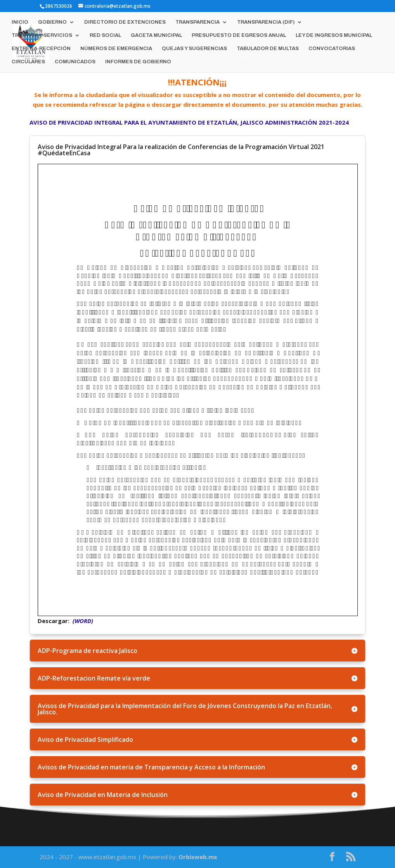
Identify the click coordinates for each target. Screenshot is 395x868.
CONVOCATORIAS (332, 49)
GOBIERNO (52, 22)
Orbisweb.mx (198, 857)
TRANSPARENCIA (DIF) (266, 22)
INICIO (20, 22)
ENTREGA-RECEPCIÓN (41, 49)
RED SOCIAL (105, 35)
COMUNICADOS (75, 62)
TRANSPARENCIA (197, 22)
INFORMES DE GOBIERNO (138, 62)
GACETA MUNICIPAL (156, 35)
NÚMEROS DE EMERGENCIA (116, 49)
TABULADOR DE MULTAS (268, 49)
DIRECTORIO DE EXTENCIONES (125, 22)
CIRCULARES (28, 62)
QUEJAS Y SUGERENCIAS (194, 49)
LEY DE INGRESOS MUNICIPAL (334, 35)
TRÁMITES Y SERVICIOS (42, 35)
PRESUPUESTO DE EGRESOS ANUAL (239, 35)
